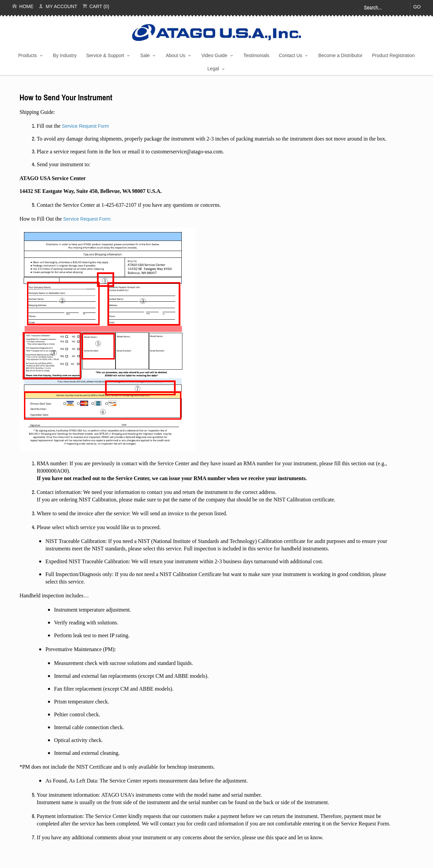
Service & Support (105, 55)
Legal (213, 69)
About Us (176, 55)
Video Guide (214, 55)
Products (28, 55)
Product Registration (393, 55)
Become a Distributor (340, 55)
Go (417, 7)
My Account (58, 6)
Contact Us (291, 55)
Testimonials (257, 55)
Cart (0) (96, 6)
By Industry (65, 55)
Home (23, 6)
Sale (145, 55)
